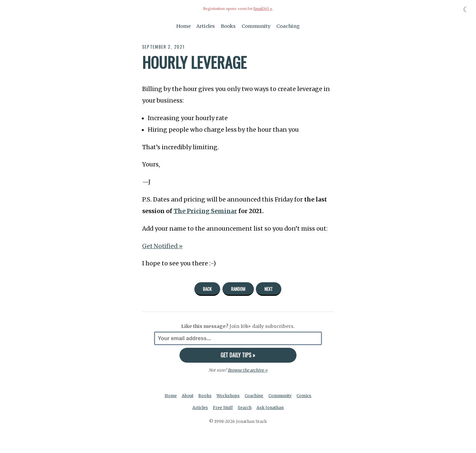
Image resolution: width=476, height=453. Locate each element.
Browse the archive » (247, 370)
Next (269, 289)
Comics (305, 395)
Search (245, 408)
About (187, 395)
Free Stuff (223, 408)
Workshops (228, 395)
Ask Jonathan (271, 408)
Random (238, 289)
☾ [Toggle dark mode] (466, 9)
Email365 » (263, 9)
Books (228, 26)
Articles (206, 26)
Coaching (288, 26)
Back (207, 289)
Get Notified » (163, 246)
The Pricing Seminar (205, 211)
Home (183, 26)
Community (256, 26)
